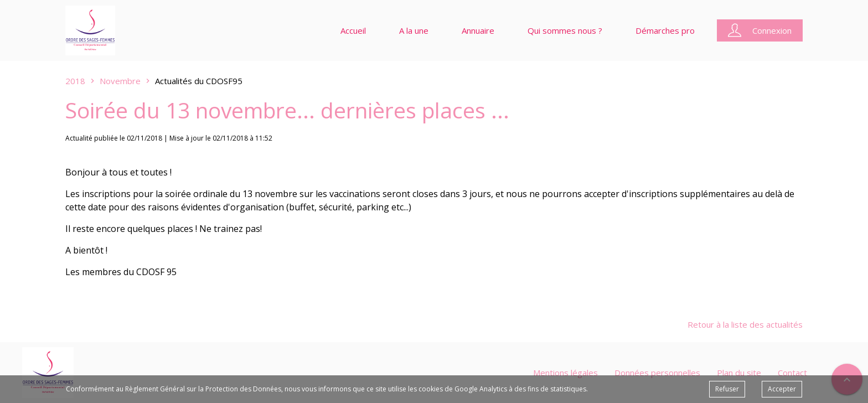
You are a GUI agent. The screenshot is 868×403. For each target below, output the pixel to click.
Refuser (727, 389)
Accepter (782, 389)
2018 (75, 81)
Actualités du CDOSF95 (199, 81)
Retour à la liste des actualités (745, 324)
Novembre (120, 81)
